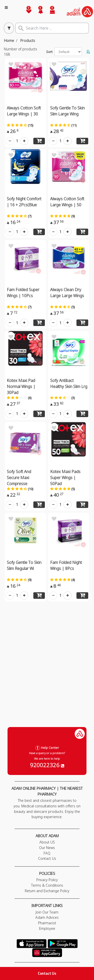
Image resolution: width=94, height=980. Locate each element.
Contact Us (47, 973)
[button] (38, 12)
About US (47, 842)
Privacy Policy (47, 880)
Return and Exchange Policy (47, 891)
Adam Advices (47, 917)
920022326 (47, 765)
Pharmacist (47, 923)
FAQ (47, 853)
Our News (47, 848)
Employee (47, 928)
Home (9, 41)
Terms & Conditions (47, 885)
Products (28, 41)
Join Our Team (47, 912)
